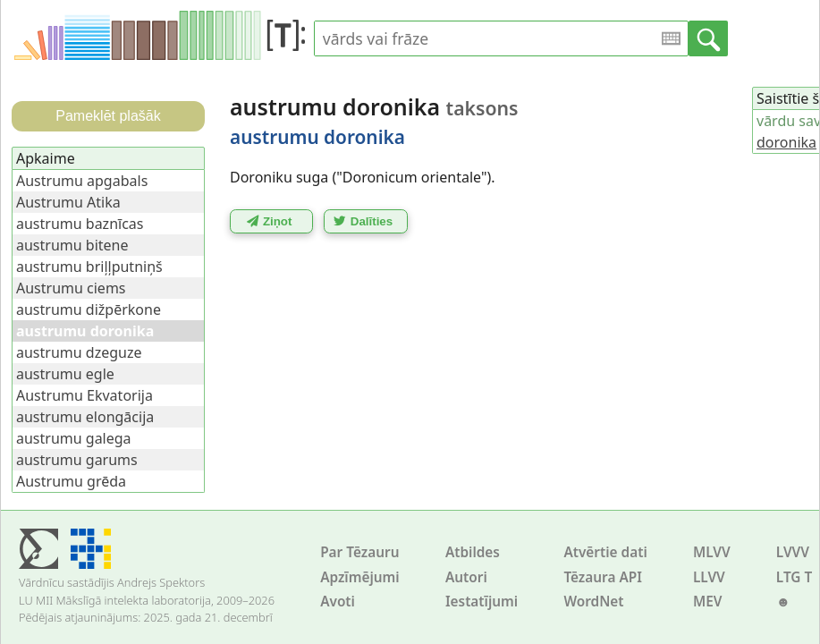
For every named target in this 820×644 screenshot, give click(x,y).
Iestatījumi (482, 602)
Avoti (338, 602)
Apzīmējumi (360, 577)
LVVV (793, 552)
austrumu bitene (72, 245)
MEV (708, 602)
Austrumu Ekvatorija (85, 395)
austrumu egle (65, 374)
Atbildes (473, 552)
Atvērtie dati (605, 552)
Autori (466, 577)
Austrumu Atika (68, 202)
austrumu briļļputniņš (89, 267)
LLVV (709, 577)
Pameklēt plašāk (108, 116)
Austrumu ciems (71, 288)
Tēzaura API (603, 577)
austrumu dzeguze (79, 352)
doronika (786, 142)
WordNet (593, 602)
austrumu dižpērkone (89, 309)
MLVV (712, 552)
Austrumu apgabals (82, 181)
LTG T (794, 577)
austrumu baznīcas (80, 224)
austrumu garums (77, 460)
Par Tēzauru (359, 552)
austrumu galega (74, 438)
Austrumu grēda (71, 481)
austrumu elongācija (85, 417)
